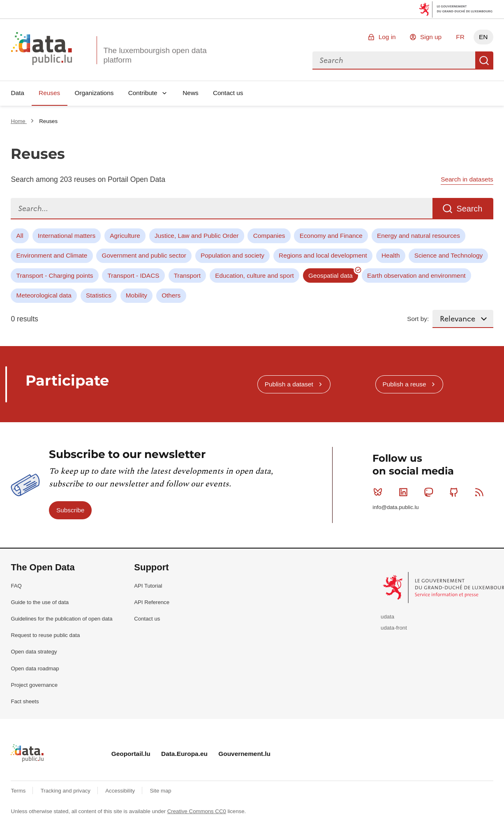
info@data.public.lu (395, 507)
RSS (481, 492)
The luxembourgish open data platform (155, 55)
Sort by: (418, 319)
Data (17, 93)
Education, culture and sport (254, 275)
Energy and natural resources (418, 236)
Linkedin (405, 492)
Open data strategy (34, 652)
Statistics (99, 295)
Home (19, 121)
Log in (387, 37)
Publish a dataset (289, 384)
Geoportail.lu (131, 754)
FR (460, 37)
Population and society (232, 255)
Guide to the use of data (40, 602)
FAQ (16, 586)
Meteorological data (44, 295)
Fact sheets (25, 701)
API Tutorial (148, 586)
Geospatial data (331, 275)
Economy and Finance (331, 236)
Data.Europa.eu (184, 754)
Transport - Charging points (55, 275)
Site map (161, 791)
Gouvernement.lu (244, 754)
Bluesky (380, 492)
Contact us (228, 93)
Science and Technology (449, 255)
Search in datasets (467, 179)
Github (456, 492)
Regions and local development (323, 255)
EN (483, 37)
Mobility (136, 295)
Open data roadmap (35, 668)
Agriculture (125, 236)
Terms (19, 791)
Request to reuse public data (45, 635)
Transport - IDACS (134, 275)
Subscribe (70, 510)
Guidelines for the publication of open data (61, 619)
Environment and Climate (52, 255)
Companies (269, 236)
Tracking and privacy (66, 791)
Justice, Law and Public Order (197, 236)
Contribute (143, 93)
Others (171, 295)
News (190, 93)
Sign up (431, 37)
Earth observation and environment (416, 275)
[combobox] (394, 60)
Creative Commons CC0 (197, 811)
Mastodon (430, 492)
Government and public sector (144, 255)
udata (387, 617)
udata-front (394, 628)
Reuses (49, 93)
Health (391, 255)
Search (484, 60)
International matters (67, 236)
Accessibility (121, 791)
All (20, 236)
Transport (187, 275)
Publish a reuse (404, 384)
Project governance (34, 685)
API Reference (152, 602)
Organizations (94, 93)
